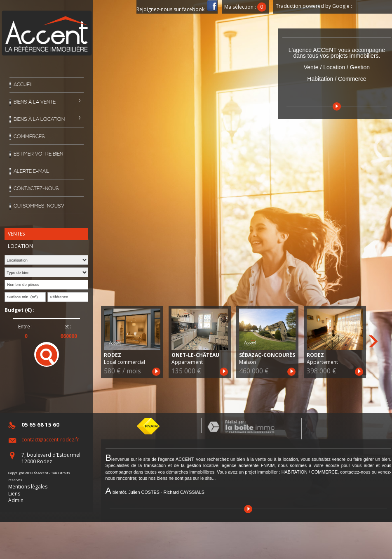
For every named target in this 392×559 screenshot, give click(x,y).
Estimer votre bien (38, 154)
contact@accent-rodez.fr (50, 440)
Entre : (25, 327)
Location (20, 246)
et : (68, 327)
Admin (16, 500)
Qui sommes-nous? (39, 206)
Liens (14, 494)
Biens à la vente (35, 102)
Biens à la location (39, 119)
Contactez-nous (36, 189)
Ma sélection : (245, 7)
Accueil (23, 85)
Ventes (16, 234)
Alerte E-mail (32, 171)
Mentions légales (28, 487)
